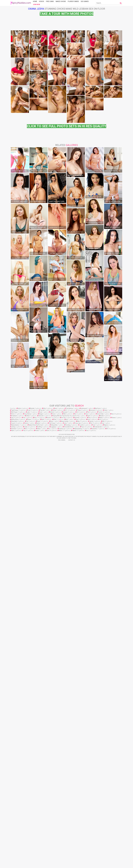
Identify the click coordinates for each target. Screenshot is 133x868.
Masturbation (15, 829)
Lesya (41, 9)
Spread (65, 816)
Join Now (36, 4)
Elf (107, 833)
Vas (24, 822)
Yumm (100, 816)
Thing (79, 814)
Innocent (93, 814)
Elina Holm (14, 825)
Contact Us (72, 844)
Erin (100, 824)
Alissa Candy (65, 825)
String (54, 814)
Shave (29, 824)
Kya (67, 824)
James (91, 825)
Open (89, 820)
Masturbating (78, 833)
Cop (103, 827)
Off (66, 814)
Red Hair (77, 822)
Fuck (29, 814)
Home (35, 1)
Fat (27, 825)
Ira (49, 833)
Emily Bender (98, 831)
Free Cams (50, 1)
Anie (52, 825)
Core (77, 824)
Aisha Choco (15, 824)
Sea (89, 822)
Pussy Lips (78, 827)
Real (55, 824)
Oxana (32, 9)
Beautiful (94, 833)
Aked (60, 835)
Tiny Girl (42, 814)
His (91, 827)
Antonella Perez (68, 831)
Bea (35, 822)
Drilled (28, 820)
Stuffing (39, 831)
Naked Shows (61, 1)
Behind (52, 816)
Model (102, 820)
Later (28, 816)
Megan (41, 818)
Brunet (49, 822)
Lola (41, 816)
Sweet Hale (100, 818)
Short (13, 818)
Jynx (65, 827)
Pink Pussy (52, 827)
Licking (13, 831)
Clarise (114, 822)
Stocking (68, 829)
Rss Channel (62, 844)
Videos (41, 1)
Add (43, 824)
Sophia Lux (62, 833)
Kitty (44, 812)
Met (103, 825)
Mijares (106, 829)
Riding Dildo (54, 829)
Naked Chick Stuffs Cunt (36, 829)
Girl (26, 833)
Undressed (84, 812)
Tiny (24, 835)
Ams (89, 824)
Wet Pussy (14, 816)
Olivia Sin (41, 820)
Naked (74, 835)
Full (88, 816)
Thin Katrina (69, 812)
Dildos (39, 833)
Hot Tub (63, 822)
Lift (78, 816)
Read (38, 825)
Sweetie (14, 833)
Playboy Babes (73, 1)
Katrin (19, 812)
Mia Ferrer (98, 812)
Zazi (87, 818)
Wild (64, 818)
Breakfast (14, 820)
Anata (37, 835)
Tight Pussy (15, 814)
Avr (75, 818)
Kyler (13, 835)
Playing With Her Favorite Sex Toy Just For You (66, 820)
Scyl (94, 829)
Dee (112, 818)
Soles (106, 814)
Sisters (27, 827)
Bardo (38, 827)
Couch (13, 827)
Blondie (32, 812)
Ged (56, 812)
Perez (54, 818)
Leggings (53, 831)
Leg (12, 822)
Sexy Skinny (28, 818)
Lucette (81, 829)
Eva (87, 835)
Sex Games (85, 1)
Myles (101, 822)
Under (26, 831)
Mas (78, 825)
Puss (82, 831)
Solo (48, 835)
